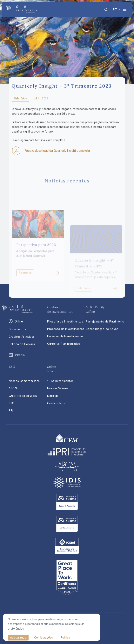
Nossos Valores (58, 388)
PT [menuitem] (115, 9)
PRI (11, 411)
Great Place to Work (23, 396)
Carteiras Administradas (64, 344)
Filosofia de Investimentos (65, 321)
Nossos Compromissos (24, 381)
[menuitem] (117, 9)
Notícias (53, 396)
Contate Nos (56, 403)
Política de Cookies (22, 344)
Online (19, 321)
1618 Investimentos (60, 381)
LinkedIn (19, 355)
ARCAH (14, 388)
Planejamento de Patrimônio (105, 321)
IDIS (11, 403)
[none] (117, 9)
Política (65, 637)
